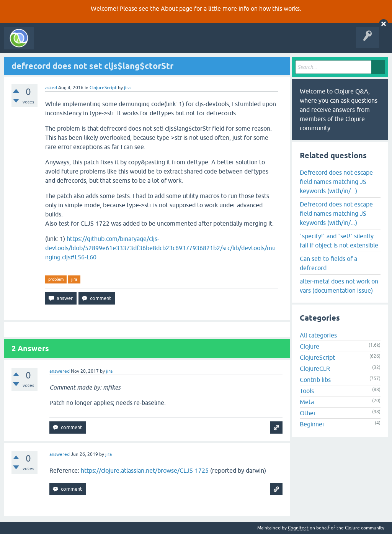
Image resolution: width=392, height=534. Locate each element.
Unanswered (114, 44)
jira (74, 279)
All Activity (51, 44)
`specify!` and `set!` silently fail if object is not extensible (339, 241)
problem (56, 279)
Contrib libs (315, 380)
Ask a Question (175, 44)
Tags (143, 44)
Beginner (312, 424)
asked (51, 88)
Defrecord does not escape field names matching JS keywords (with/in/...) (336, 182)
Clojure (310, 346)
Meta (307, 402)
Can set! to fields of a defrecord (328, 263)
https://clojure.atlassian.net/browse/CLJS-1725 (145, 470)
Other (308, 413)
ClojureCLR (315, 369)
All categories (318, 335)
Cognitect (298, 528)
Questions (82, 44)
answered (60, 371)
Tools (307, 391)
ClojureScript (103, 88)
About (169, 8)
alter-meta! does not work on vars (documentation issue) (339, 286)
